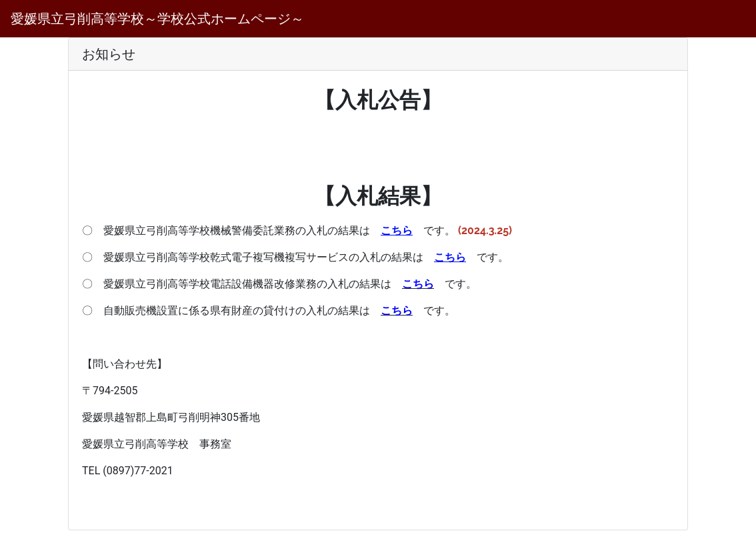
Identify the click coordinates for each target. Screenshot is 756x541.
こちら (418, 284)
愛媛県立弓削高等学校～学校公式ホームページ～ (157, 19)
